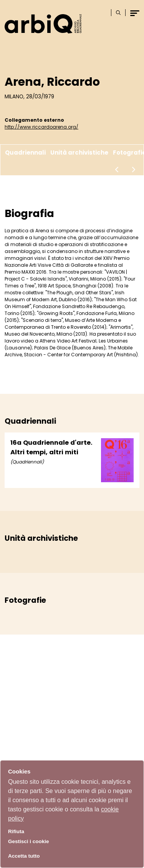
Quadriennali (25, 153)
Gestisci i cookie (29, 841)
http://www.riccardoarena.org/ (41, 127)
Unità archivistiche (79, 153)
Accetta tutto (24, 856)
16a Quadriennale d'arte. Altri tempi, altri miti (51, 447)
